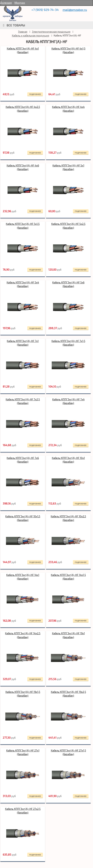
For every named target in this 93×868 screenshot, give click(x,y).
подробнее (35, 94)
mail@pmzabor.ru (75, 10)
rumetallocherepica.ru (13, 14)
